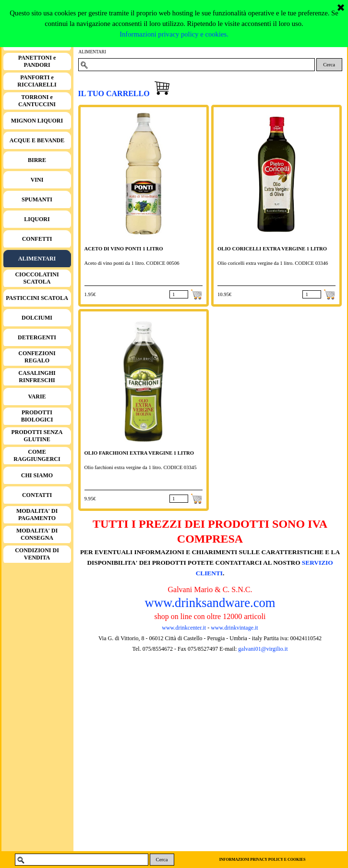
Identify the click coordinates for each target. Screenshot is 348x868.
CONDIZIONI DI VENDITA (37, 554)
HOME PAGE (37, 42)
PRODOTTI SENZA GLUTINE (37, 436)
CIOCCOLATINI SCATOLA (37, 278)
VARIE (37, 397)
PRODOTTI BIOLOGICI (37, 416)
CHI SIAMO (37, 475)
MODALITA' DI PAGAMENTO (37, 515)
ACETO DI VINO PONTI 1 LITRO (124, 249)
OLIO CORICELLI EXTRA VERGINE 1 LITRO (272, 249)
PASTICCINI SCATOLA (37, 298)
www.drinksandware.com (210, 603)
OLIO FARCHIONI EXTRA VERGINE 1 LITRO (139, 453)
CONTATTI (37, 495)
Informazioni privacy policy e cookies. (174, 5)
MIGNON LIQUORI (37, 121)
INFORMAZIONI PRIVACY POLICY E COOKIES (263, 860)
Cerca (329, 65)
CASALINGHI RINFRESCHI (37, 377)
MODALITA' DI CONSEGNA (37, 534)
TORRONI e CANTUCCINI (37, 101)
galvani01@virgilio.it (263, 649)
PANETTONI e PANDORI (37, 61)
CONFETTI (37, 239)
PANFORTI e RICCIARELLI (37, 81)
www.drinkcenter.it (184, 628)
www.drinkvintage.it (234, 628)
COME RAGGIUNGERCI (37, 455)
